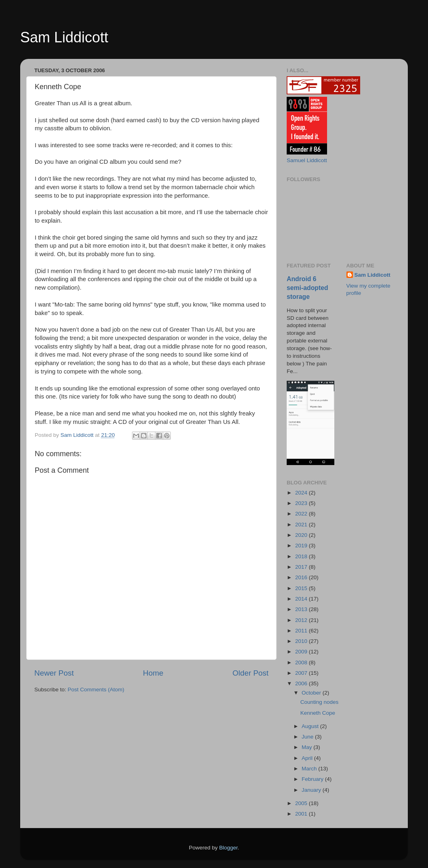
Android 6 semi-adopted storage (307, 288)
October (312, 693)
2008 (302, 662)
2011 (302, 631)
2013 (302, 609)
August (311, 726)
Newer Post (54, 673)
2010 (302, 641)
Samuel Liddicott (307, 160)
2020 (302, 535)
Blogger (229, 848)
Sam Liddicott (64, 37)
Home (153, 673)
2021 (302, 525)
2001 (302, 814)
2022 (302, 514)
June (308, 737)
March (310, 769)
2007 (302, 673)
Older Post (251, 673)
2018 (302, 556)
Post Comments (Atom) (96, 690)
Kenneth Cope (318, 713)
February (313, 779)
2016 (302, 577)
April (308, 758)
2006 (302, 683)
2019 (302, 546)
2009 (302, 652)
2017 (302, 567)
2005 (302, 803)
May (307, 747)
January (312, 790)
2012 (302, 620)
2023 (302, 503)
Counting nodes (320, 702)
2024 (302, 493)
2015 (302, 588)
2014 (302, 599)
